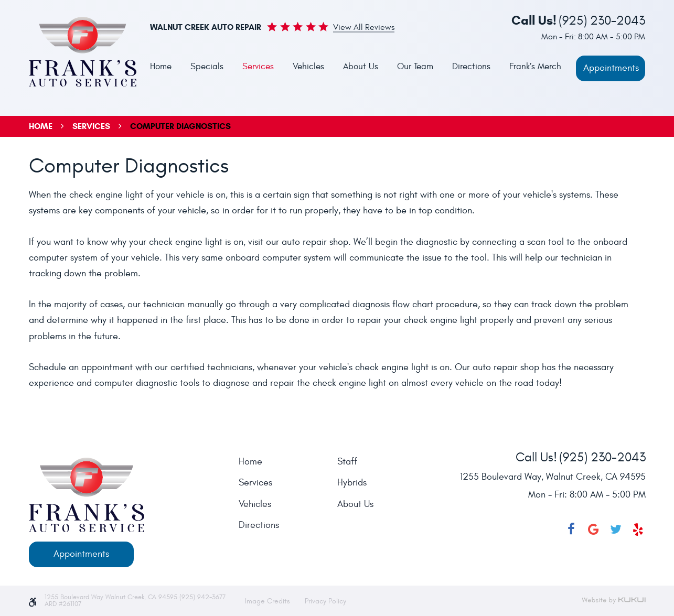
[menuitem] (161, 67)
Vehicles (308, 67)
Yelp (638, 529)
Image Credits (269, 601)
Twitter (616, 529)
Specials (207, 67)
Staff (347, 462)
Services (258, 67)
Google (594, 529)
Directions (471, 67)
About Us (361, 67)
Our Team (415, 67)
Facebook (571, 529)
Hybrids (352, 483)
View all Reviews (364, 28)
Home (161, 67)
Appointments (611, 68)
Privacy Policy (325, 601)
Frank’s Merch (535, 67)
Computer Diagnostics (180, 126)
